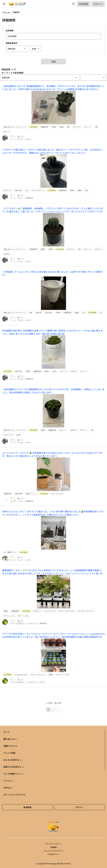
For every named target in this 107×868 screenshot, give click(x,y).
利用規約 (53, 847)
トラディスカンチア (86, 611)
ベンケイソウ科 (63, 674)
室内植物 (19, 494)
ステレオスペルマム (67, 611)
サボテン (8, 190)
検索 (53, 62)
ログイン (98, 4)
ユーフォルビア (58, 494)
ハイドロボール (39, 190)
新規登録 (84, 4)
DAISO (7, 254)
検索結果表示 (12, 43)
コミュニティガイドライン (54, 851)
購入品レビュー (10, 739)
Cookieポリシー (54, 854)
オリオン (77, 127)
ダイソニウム (24, 616)
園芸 (62, 127)
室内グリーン (32, 494)
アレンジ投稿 (9, 753)
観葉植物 (45, 127)
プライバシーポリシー (53, 844)
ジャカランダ (50, 611)
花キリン (38, 611)
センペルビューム (38, 674)
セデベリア (9, 435)
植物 (54, 127)
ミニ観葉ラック (10, 552)
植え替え (19, 190)
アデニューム (10, 616)
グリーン (88, 127)
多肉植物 (34, 127)
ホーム (6, 12)
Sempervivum (22, 674)
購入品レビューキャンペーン (15, 127)
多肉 (55, 371)
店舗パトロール (10, 746)
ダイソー (8, 132)
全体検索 (10, 31)
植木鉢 (39, 312)
